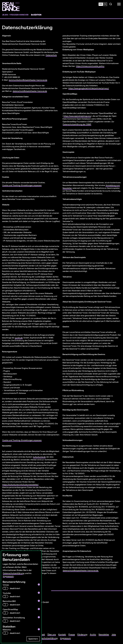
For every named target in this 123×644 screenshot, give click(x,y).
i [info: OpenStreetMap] (39, 609)
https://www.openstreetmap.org (77, 116)
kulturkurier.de (39, 457)
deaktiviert (15, 588)
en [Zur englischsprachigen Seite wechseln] (105, 4)
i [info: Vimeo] (39, 584)
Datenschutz (51, 55)
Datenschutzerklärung (14, 573)
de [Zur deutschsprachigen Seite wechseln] (101, 4)
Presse (72, 634)
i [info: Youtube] (39, 593)
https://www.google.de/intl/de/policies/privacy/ (89, 88)
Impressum (8, 576)
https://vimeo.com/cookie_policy (90, 66)
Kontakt (62, 634)
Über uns (52, 634)
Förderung (82, 634)
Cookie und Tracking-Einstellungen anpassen (22, 185)
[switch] (5, 588)
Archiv (93, 634)
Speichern (33, 639)
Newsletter (104, 634)
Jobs (114, 634)
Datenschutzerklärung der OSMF (77, 124)
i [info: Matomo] (39, 629)
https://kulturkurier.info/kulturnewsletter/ (20, 485)
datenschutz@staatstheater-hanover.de (30, 91)
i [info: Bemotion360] (39, 601)
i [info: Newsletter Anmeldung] (39, 617)
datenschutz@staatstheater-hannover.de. (81, 571)
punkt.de (19, 338)
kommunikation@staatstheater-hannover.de (28, 80)
